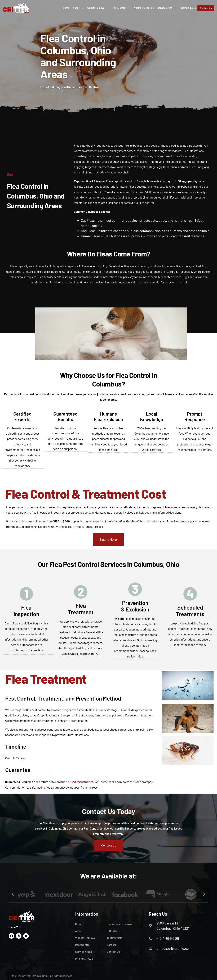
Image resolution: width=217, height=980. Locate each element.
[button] (13, 894)
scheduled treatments (77, 781)
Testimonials (114, 937)
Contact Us (113, 951)
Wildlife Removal (98, 8)
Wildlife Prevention (144, 8)
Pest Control (121, 8)
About (78, 8)
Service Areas (167, 8)
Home (66, 8)
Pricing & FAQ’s (188, 8)
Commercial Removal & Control (119, 927)
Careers (112, 944)
